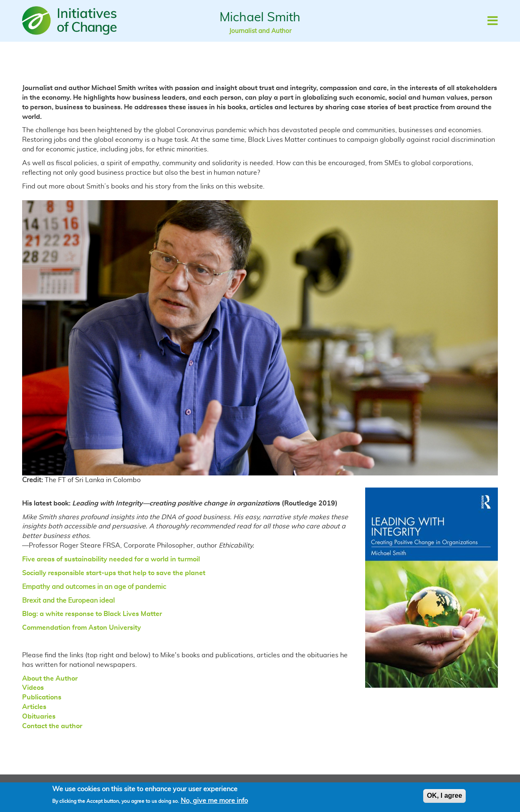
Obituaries (39, 716)
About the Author (50, 679)
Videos (33, 688)
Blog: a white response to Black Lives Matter (92, 614)
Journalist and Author (260, 31)
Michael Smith (260, 18)
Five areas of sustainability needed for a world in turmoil (111, 559)
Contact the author (52, 726)
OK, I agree (444, 798)
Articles (34, 707)
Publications (42, 697)
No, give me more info (214, 802)
